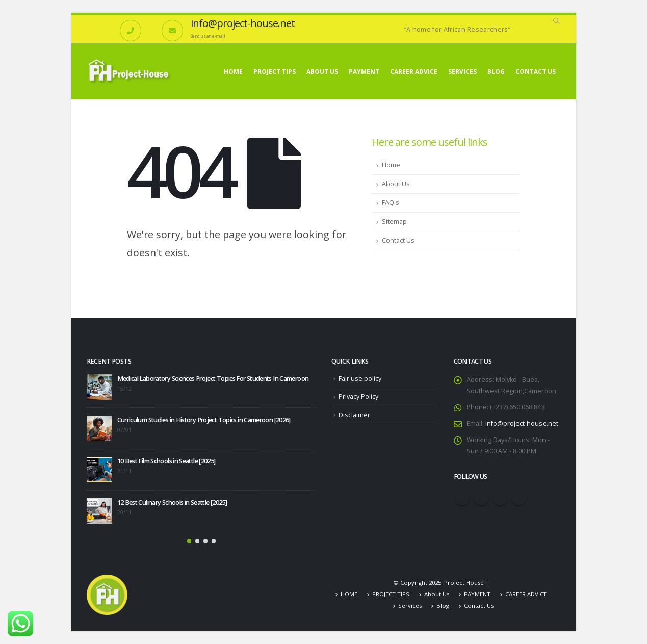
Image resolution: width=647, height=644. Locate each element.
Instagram (500, 498)
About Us (322, 72)
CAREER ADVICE (414, 72)
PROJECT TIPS (275, 72)
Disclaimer (354, 415)
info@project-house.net (522, 423)
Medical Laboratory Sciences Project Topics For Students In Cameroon (213, 379)
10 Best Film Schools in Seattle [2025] (166, 461)
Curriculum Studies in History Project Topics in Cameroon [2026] (204, 420)
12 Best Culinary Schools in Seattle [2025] (172, 503)
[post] (99, 387)
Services (462, 72)
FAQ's (391, 203)
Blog (496, 72)
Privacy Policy (358, 396)
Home (391, 165)
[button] (189, 541)
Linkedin (519, 498)
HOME (233, 72)
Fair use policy (360, 379)
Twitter (481, 498)
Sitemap (394, 222)
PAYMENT (364, 72)
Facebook (462, 498)
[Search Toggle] (557, 21)
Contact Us (536, 72)
